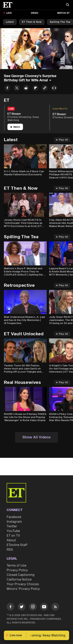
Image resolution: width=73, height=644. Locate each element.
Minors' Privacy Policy (23, 589)
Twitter (12, 526)
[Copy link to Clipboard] (45, 89)
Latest (10, 22)
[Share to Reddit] (26, 89)
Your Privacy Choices (23, 584)
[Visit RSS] (55, 607)
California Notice (19, 580)
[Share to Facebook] (7, 89)
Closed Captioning (21, 575)
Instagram (14, 522)
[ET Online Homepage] (9, 5)
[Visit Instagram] (33, 607)
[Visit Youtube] (44, 607)
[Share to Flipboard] (35, 89)
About (11, 540)
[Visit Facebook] (11, 607)
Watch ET (63, 13)
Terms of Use (16, 566)
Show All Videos (36, 437)
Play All (62, 140)
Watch (15, 127)
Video (34, 13)
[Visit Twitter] (22, 607)
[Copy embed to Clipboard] (54, 89)
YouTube (13, 531)
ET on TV (13, 536)
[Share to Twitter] (17, 89)
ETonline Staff (17, 545)
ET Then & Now (32, 22)
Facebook (14, 517)
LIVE (9, 13)
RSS (10, 550)
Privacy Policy (17, 570)
